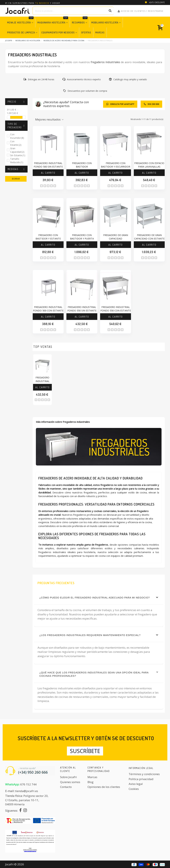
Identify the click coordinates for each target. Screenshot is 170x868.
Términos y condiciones (144, 774)
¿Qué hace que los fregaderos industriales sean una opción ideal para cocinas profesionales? (99, 674)
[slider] (9, 117)
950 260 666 (151, 104)
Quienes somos (70, 782)
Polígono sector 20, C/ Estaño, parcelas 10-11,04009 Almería (27, 800)
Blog (90, 782)
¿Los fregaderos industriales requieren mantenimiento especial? (99, 635)
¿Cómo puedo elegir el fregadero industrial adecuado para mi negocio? (99, 598)
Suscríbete (85, 751)
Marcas (100, 32)
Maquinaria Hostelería (53, 21)
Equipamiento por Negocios (58, 32)
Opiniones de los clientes (104, 787)
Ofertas (86, 32)
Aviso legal (136, 784)
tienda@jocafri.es (27, 791)
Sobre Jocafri (68, 777)
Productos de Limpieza (21, 32)
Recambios (80, 21)
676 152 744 (28, 784)
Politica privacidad (141, 779)
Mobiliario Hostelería (105, 22)
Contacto (66, 787)
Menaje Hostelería (20, 21)
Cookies (134, 789)
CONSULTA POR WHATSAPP (120, 104)
